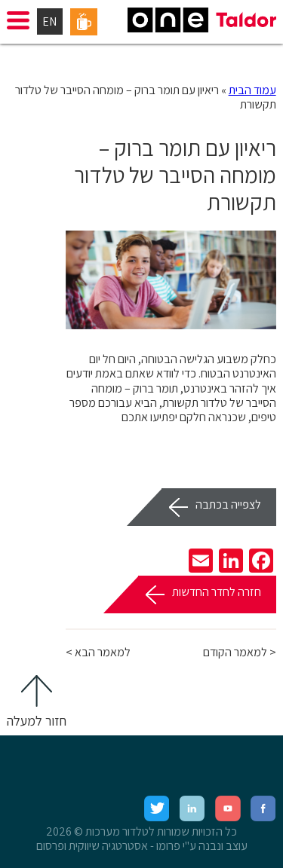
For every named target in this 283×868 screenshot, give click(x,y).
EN (49, 21)
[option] (171, 280)
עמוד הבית (252, 90)
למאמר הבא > (98, 652)
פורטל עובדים (84, 22)
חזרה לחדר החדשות (217, 592)
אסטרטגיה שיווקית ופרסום (92, 846)
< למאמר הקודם (240, 652)
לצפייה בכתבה (228, 504)
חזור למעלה (37, 721)
